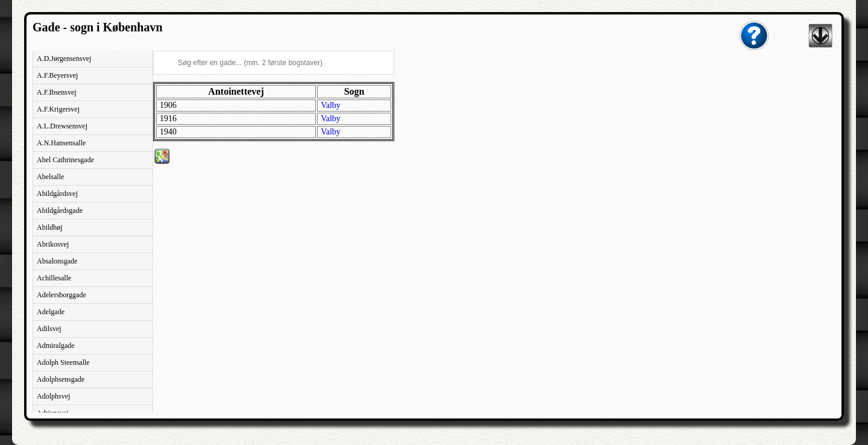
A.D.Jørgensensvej (64, 58)
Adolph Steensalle (63, 362)
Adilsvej (49, 329)
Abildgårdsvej (57, 194)
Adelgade (51, 312)
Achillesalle (54, 278)
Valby (331, 105)
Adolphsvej (53, 396)
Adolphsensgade (61, 379)
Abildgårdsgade (60, 210)
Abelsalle (50, 177)
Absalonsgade (57, 261)
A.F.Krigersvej (58, 109)
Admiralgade (56, 346)
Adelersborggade (61, 295)
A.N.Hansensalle (61, 143)
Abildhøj (50, 227)
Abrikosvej (53, 244)
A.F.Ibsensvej (57, 92)
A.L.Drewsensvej (62, 126)
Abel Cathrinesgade (65, 160)
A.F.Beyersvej (57, 75)
